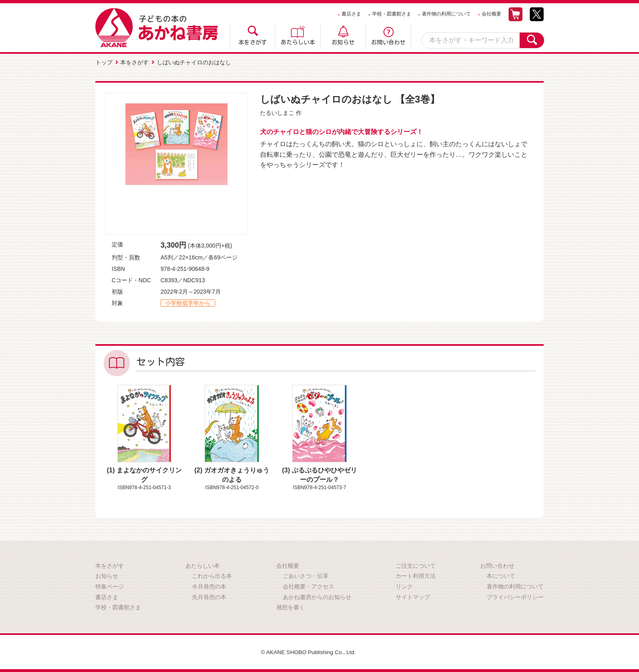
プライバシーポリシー (515, 596)
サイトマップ (413, 596)
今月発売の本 (209, 586)
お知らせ (343, 42)
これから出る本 (212, 575)
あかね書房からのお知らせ (317, 596)
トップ (104, 62)
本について (501, 575)
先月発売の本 (209, 596)
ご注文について (416, 565)
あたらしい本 (298, 42)
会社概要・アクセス (308, 586)
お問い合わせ (388, 42)
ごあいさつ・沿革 (306, 575)
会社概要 (491, 14)
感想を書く (291, 607)
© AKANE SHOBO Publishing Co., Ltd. (308, 651)
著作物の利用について (446, 14)
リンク (404, 586)
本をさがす (253, 42)
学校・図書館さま (392, 14)
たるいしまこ (277, 112)
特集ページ (110, 586)
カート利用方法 (416, 575)
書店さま (351, 14)
